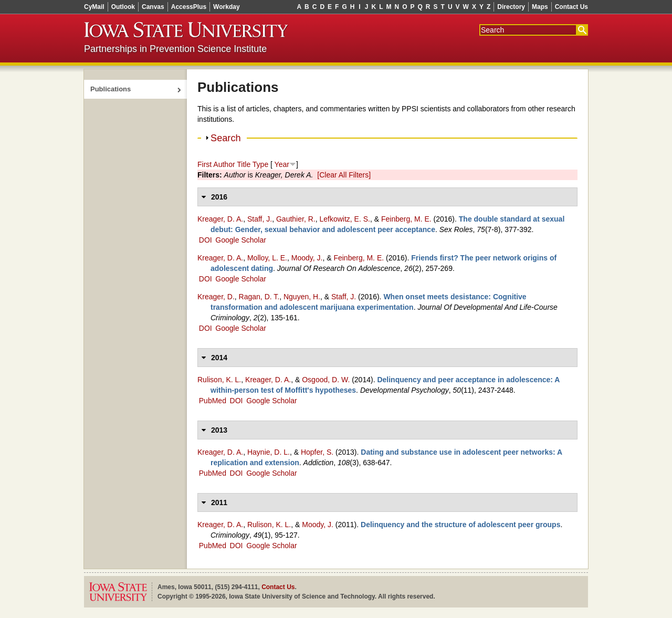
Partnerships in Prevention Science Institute (175, 49)
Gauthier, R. (296, 219)
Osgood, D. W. (326, 380)
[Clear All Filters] (344, 175)
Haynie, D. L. (269, 452)
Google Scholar (241, 240)
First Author (216, 164)
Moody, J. (307, 258)
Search (226, 138)
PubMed (213, 401)
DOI (206, 240)
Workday (226, 7)
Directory (511, 7)
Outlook (123, 7)
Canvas (153, 7)
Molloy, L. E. (267, 258)
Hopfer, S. (317, 452)
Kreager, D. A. (220, 219)
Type (260, 164)
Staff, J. (260, 219)
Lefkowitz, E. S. (344, 219)
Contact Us (571, 7)
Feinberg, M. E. (406, 219)
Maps (540, 7)
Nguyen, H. (302, 297)
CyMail (94, 7)
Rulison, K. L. (219, 380)
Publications (111, 89)
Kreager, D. (216, 297)
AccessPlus (189, 7)
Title (244, 164)
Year (282, 164)
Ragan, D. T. (259, 297)
